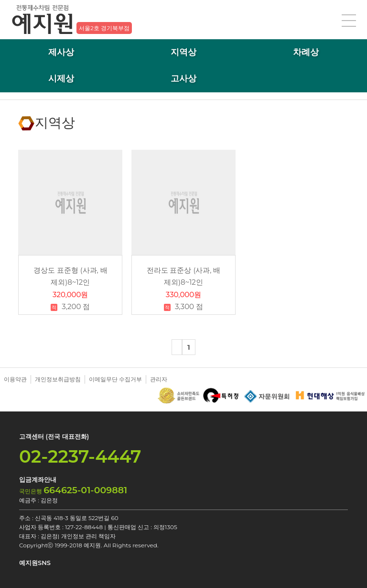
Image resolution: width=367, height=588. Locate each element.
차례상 (306, 52)
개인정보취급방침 (58, 379)
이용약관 (15, 379)
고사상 (183, 78)
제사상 (61, 52)
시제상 (61, 78)
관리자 (159, 379)
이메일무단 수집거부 (115, 379)
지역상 (183, 52)
